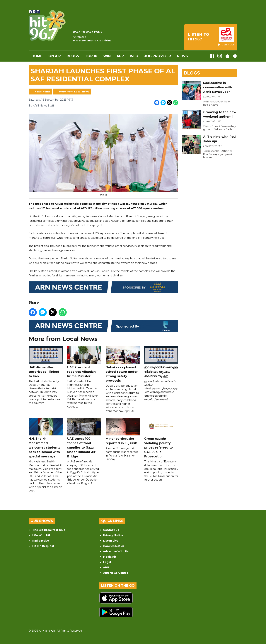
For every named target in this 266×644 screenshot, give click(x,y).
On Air (55, 56)
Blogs (73, 56)
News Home (42, 92)
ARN (106, 567)
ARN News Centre (116, 573)
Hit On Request (43, 546)
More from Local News (74, 92)
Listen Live (111, 541)
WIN (107, 56)
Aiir (53, 631)
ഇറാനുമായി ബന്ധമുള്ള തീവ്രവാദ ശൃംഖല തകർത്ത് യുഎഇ (161, 362)
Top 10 (91, 56)
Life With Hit (41, 535)
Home (37, 56)
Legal (107, 562)
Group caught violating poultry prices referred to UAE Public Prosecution (161, 438)
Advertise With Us (116, 551)
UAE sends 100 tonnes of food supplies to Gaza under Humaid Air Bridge (84, 438)
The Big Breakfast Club (49, 530)
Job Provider (158, 56)
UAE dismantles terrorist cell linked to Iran (46, 362)
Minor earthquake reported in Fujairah (123, 431)
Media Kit (110, 557)
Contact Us (111, 530)
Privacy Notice (113, 535)
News (182, 56)
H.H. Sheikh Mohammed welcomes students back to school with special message (46, 438)
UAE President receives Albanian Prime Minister (84, 362)
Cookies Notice (114, 546)
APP (120, 56)
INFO (134, 56)
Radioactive (41, 541)
